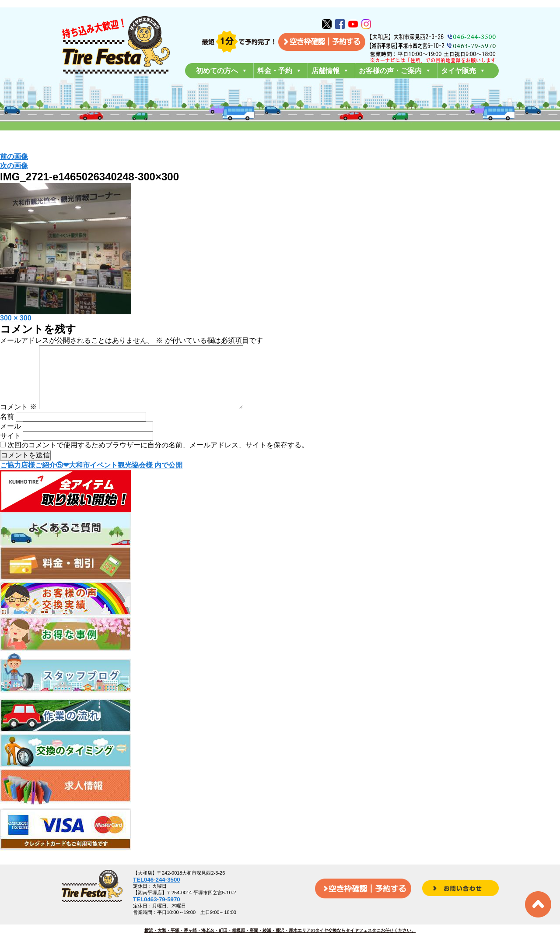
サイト (10, 450)
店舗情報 (330, 71)
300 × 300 (16, 318)
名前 (7, 431)
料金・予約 (280, 71)
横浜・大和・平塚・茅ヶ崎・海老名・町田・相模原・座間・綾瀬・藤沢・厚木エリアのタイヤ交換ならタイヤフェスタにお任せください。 (280, 930)
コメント (18, 421)
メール (10, 440)
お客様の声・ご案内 (395, 71)
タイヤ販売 (463, 71)
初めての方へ (222, 71)
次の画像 (14, 166)
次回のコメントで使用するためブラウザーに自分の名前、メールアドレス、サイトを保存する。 (158, 459)
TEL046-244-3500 (157, 880)
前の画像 (14, 156)
